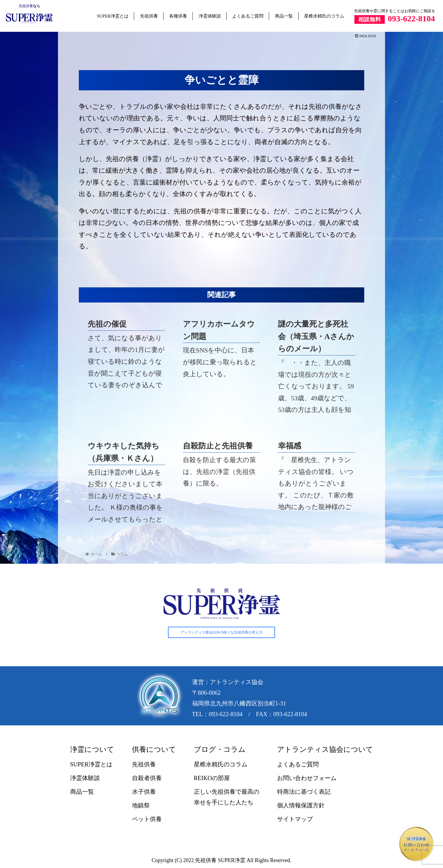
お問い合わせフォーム (307, 778)
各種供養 (178, 16)
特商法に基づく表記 (304, 792)
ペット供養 (147, 819)
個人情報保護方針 (301, 805)
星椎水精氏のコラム (324, 16)
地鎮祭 (141, 805)
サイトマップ (295, 819)
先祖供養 (26, 6)
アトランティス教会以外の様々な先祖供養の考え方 (221, 632)
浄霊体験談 (210, 16)
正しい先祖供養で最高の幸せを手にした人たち (227, 797)
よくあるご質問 (248, 16)
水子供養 (144, 792)
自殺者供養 (147, 778)
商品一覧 (284, 16)
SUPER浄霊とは (113, 16)
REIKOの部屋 (212, 778)
